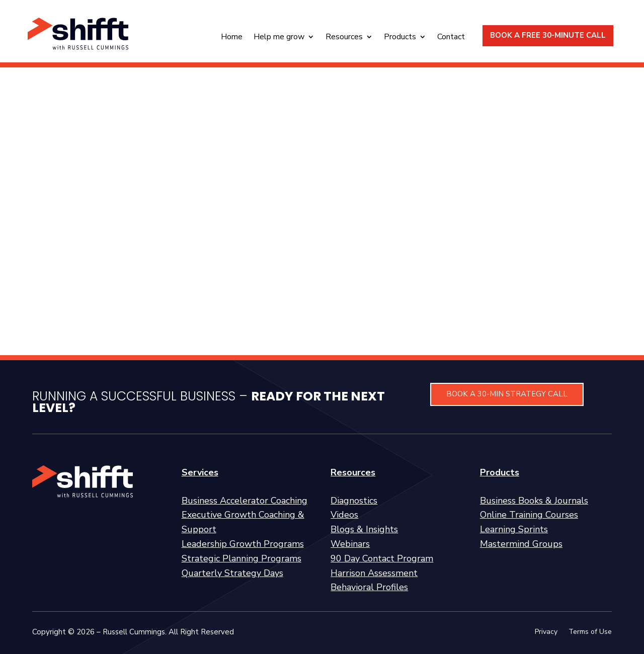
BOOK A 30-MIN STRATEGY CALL (507, 394)
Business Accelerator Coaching (245, 501)
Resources (344, 38)
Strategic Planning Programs (242, 558)
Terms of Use (590, 632)
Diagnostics (354, 501)
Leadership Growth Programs (243, 544)
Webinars (350, 544)
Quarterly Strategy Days (232, 573)
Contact (451, 38)
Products (400, 38)
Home (232, 38)
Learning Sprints (514, 529)
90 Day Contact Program (382, 558)
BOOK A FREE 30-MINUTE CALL (548, 35)
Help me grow (279, 38)
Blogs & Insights (364, 529)
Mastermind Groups (521, 544)
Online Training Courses (529, 515)
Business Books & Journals (534, 501)
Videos (344, 515)
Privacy (546, 632)
